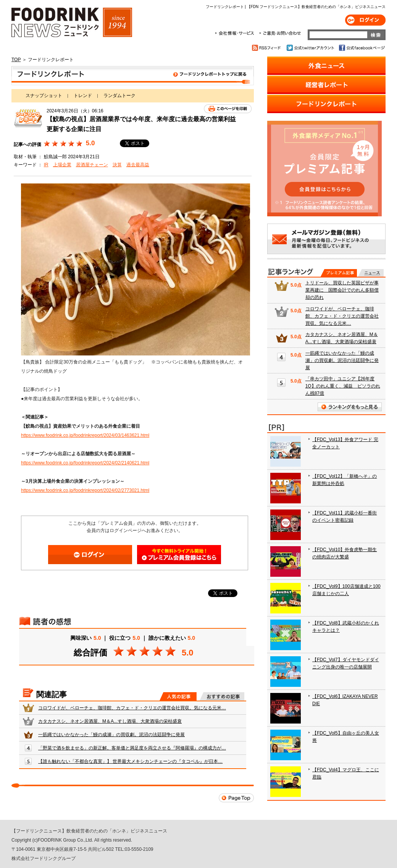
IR (46, 165)
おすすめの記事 (222, 696)
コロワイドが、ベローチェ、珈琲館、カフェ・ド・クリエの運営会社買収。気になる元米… (132, 708)
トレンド (83, 96)
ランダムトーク (119, 96)
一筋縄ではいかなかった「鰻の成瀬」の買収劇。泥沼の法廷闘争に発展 (111, 735)
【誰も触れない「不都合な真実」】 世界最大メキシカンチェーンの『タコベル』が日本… (130, 761)
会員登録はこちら (179, 555)
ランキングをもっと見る (350, 407)
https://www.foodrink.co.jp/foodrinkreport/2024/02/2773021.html (85, 490)
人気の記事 (178, 696)
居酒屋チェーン (92, 165)
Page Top (236, 798)
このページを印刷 (228, 109)
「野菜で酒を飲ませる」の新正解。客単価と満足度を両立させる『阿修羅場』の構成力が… (132, 748)
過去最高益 (138, 165)
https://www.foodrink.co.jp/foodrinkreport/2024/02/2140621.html (85, 463)
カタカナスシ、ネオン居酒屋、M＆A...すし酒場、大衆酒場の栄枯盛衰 (110, 721)
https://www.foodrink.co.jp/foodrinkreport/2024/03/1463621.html (85, 435)
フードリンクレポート (133, 76)
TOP (16, 60)
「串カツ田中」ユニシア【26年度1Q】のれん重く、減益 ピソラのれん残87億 (343, 386)
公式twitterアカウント (311, 48)
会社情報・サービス (236, 33)
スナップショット (44, 96)
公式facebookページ (361, 48)
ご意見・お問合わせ (280, 33)
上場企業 (62, 165)
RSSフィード (267, 48)
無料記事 (371, 273)
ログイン (365, 20)
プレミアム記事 (339, 273)
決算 (117, 165)
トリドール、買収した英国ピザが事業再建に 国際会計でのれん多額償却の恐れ (342, 290)
